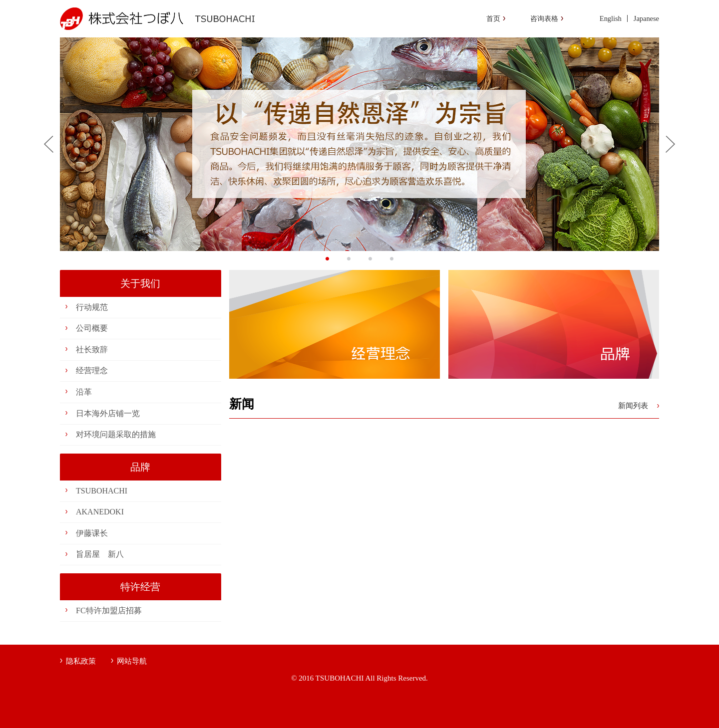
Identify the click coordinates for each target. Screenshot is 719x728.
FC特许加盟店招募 (109, 610)
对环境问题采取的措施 (116, 434)
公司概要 (92, 328)
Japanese (646, 18)
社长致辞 (92, 350)
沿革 (84, 392)
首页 (493, 18)
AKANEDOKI (100, 512)
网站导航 (132, 661)
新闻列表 (633, 406)
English (611, 18)
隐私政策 (81, 661)
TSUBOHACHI (102, 491)
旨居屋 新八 (100, 554)
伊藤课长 (92, 533)
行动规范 (92, 307)
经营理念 (92, 370)
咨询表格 (544, 18)
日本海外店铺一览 (108, 413)
